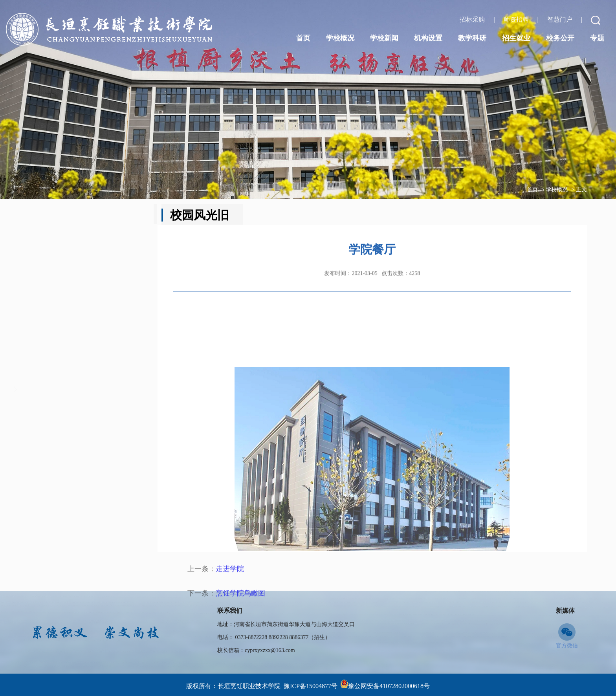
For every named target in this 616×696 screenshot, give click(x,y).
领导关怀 (70, 321)
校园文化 (70, 286)
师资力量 (70, 390)
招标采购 (473, 19)
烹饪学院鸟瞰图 (240, 667)
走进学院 (230, 643)
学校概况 (557, 190)
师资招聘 (517, 19)
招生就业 (516, 38)
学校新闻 (384, 38)
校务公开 (560, 38)
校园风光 (70, 424)
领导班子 (70, 251)
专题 (597, 38)
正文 (581, 190)
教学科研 (472, 38)
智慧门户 (561, 19)
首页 (532, 190)
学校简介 (70, 217)
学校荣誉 (70, 355)
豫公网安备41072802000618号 (389, 686)
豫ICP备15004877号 (311, 686)
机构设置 (428, 38)
